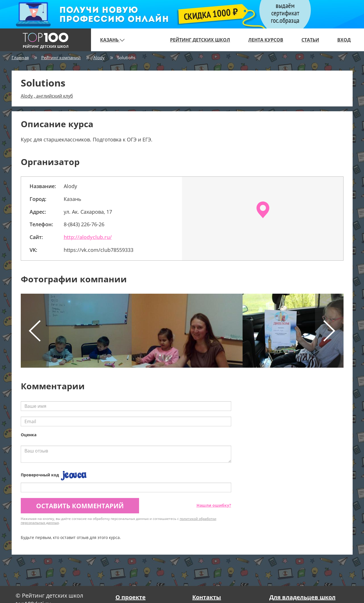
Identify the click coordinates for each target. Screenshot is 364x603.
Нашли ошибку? (214, 505)
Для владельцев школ (302, 597)
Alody (99, 57)
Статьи (310, 40)
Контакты (207, 597)
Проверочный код (40, 475)
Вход (344, 40)
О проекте (131, 597)
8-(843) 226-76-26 (84, 224)
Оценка (29, 435)
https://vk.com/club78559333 (99, 250)
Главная (20, 57)
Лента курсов (266, 40)
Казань (112, 40)
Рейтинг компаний (61, 57)
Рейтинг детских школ (200, 40)
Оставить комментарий (80, 506)
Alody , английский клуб (47, 96)
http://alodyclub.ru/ (88, 237)
